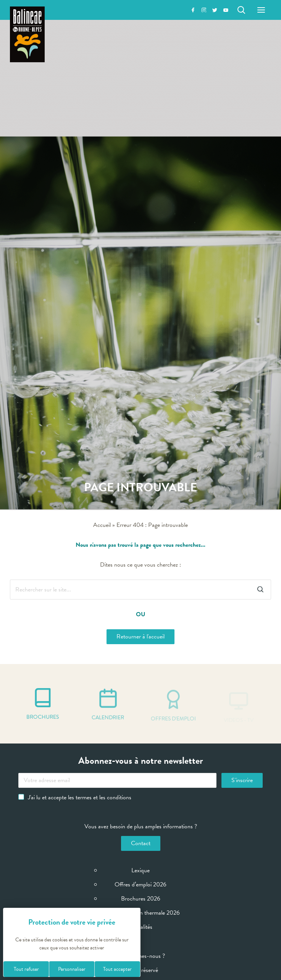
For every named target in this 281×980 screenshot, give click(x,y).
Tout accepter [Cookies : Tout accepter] (117, 969)
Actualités (140, 927)
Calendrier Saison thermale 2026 (140, 913)
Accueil (102, 525)
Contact (141, 843)
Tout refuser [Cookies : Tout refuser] (26, 969)
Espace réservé (140, 970)
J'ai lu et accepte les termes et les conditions (75, 797)
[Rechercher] (241, 10)
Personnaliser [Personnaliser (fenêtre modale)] (72, 969)
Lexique (140, 870)
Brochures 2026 (141, 899)
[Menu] (261, 10)
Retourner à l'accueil (140, 637)
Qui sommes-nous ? (141, 956)
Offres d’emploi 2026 (140, 884)
